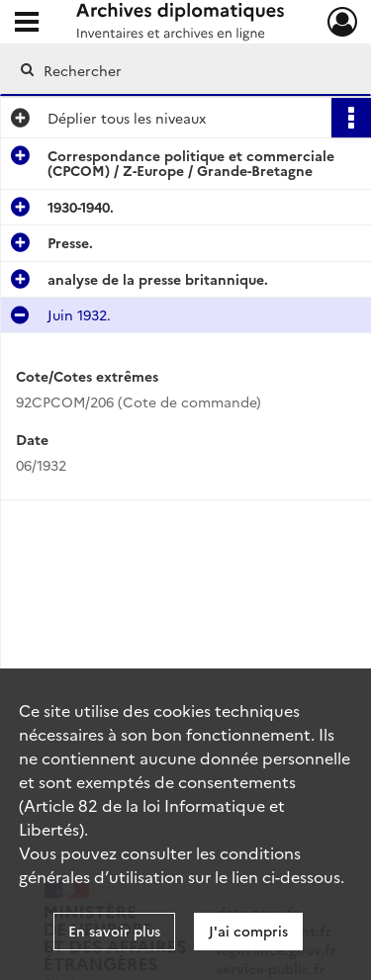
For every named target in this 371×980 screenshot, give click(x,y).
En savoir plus (114, 931)
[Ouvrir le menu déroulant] (27, 24)
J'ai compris (248, 931)
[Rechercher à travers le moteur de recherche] (184, 70)
